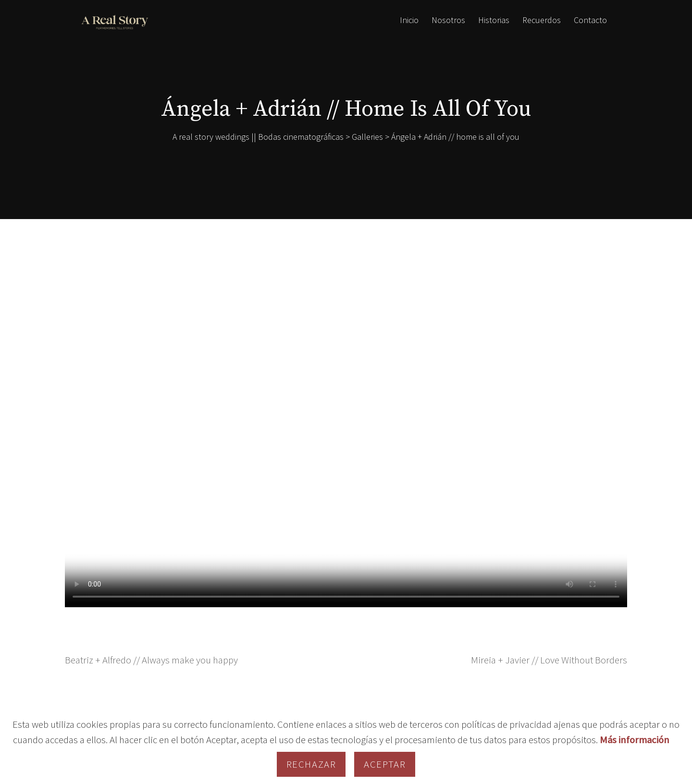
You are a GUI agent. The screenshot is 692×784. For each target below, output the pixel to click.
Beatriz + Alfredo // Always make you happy (151, 660)
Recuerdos (542, 20)
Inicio (409, 20)
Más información (635, 740)
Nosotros (448, 20)
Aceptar (385, 764)
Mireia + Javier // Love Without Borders (549, 660)
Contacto (590, 20)
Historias (494, 20)
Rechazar (311, 764)
